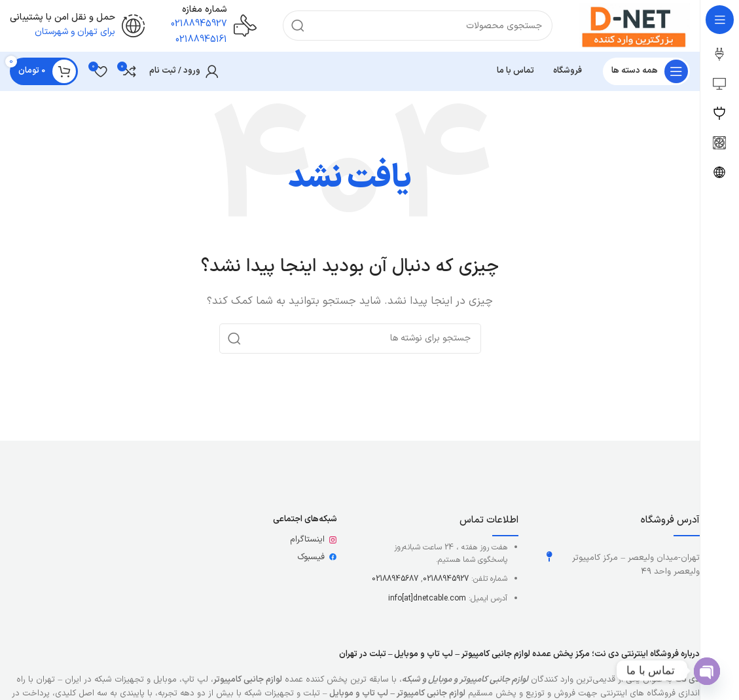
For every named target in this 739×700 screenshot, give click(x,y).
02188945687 (395, 580)
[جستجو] (416, 26)
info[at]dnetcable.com (427, 599)
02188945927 (446, 580)
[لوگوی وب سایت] (633, 26)
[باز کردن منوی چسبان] (646, 72)
